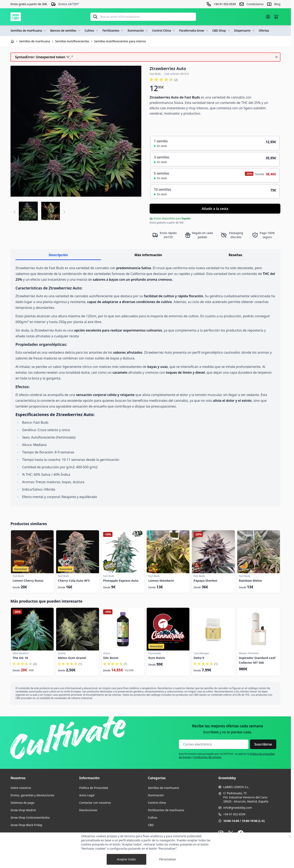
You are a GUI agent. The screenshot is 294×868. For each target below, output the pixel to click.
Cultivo (92, 31)
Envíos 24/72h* (69, 4)
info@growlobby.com (238, 808)
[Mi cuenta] (268, 17)
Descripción (58, 255)
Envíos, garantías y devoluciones (32, 795)
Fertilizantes (113, 31)
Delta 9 (199, 658)
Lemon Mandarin (161, 580)
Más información (148, 255)
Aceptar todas (126, 859)
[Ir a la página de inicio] (16, 17)
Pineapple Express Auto (121, 580)
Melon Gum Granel (72, 658)
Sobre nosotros (21, 788)
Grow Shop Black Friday (26, 825)
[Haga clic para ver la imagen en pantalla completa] (76, 131)
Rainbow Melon (251, 580)
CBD (151, 825)
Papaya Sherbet (205, 580)
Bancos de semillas (66, 31)
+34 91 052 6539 (234, 814)
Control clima (157, 803)
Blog (277, 4)
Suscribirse (263, 744)
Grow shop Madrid (23, 810)
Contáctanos (255, 4)
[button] (164, 80)
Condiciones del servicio (207, 757)
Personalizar (168, 859)
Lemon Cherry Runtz (28, 580)
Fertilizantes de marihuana (166, 810)
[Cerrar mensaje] (276, 57)
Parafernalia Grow (194, 31)
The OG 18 (20, 658)
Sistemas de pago (22, 803)
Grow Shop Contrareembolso (30, 817)
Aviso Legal (87, 795)
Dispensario (245, 31)
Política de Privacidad (94, 788)
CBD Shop (222, 31)
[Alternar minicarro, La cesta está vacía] (276, 17)
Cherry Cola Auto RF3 (74, 580)
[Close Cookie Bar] (290, 837)
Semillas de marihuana (29, 31)
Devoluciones (88, 810)
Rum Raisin (157, 658)
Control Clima (164, 31)
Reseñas (235, 255)
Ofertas (264, 30)
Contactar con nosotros (95, 803)
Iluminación (138, 31)
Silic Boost (111, 658)
